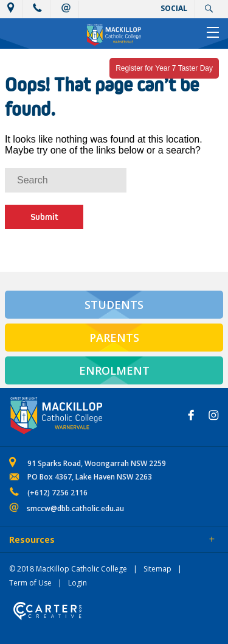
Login (78, 583)
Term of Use (30, 583)
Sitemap (157, 569)
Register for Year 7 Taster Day (164, 68)
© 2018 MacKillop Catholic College (68, 569)
